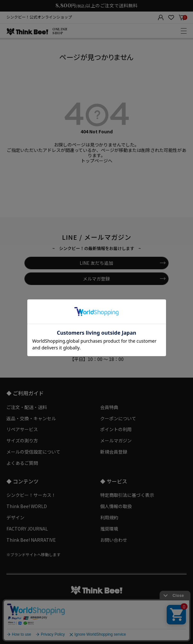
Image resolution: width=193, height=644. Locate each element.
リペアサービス (22, 429)
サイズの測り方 (22, 440)
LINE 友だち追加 (96, 263)
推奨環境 (109, 529)
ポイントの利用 (116, 429)
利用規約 (109, 517)
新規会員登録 (114, 452)
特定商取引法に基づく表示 (127, 495)
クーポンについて (118, 418)
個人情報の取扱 (116, 506)
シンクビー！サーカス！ (31, 495)
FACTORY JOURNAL (27, 529)
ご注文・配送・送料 (27, 407)
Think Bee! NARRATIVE (31, 540)
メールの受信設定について (33, 452)
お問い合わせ (114, 540)
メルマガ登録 (96, 279)
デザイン (15, 517)
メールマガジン (116, 440)
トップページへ (97, 161)
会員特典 (109, 407)
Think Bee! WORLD (27, 506)
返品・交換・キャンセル (31, 418)
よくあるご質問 (22, 463)
